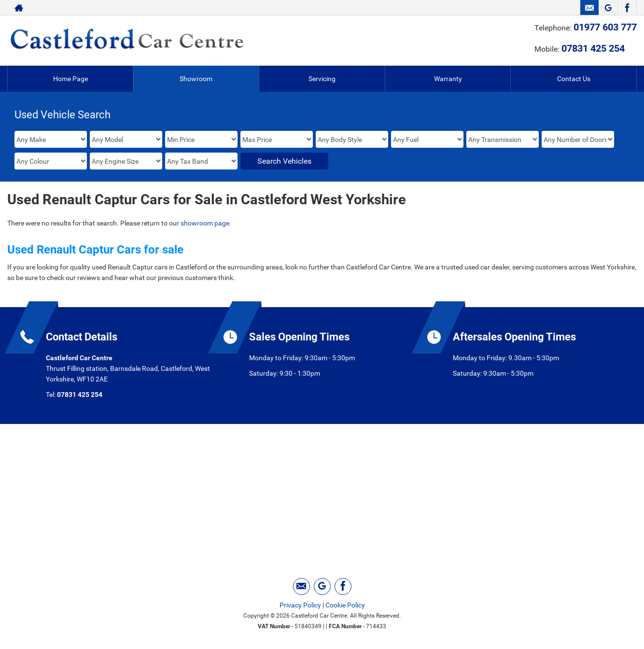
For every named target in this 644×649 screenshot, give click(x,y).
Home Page (70, 79)
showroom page (205, 223)
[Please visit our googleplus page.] (608, 8)
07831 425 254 (593, 48)
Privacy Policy (300, 605)
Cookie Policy (345, 605)
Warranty (448, 79)
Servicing (322, 79)
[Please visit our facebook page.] (627, 8)
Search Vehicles (284, 161)
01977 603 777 (605, 27)
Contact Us (574, 79)
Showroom (196, 79)
